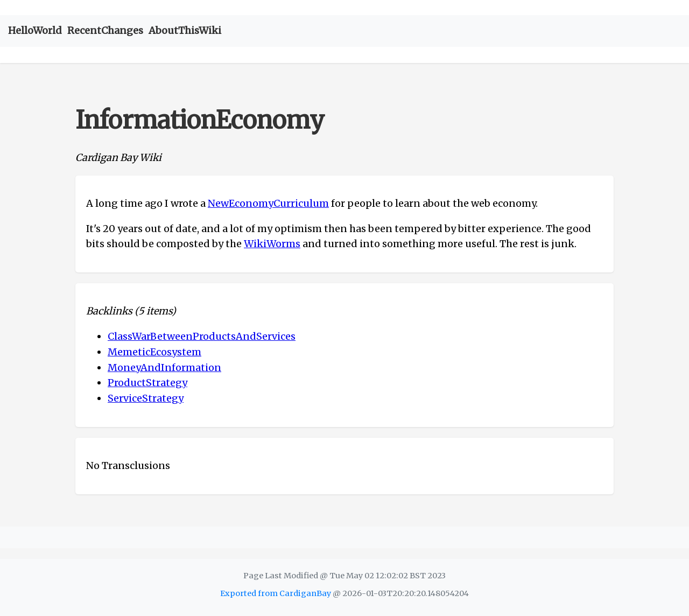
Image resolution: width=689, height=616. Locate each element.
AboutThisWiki (185, 30)
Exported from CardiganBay (276, 593)
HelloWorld (35, 30)
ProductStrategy (147, 383)
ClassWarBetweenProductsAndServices (202, 336)
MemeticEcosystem (154, 352)
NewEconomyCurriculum (268, 203)
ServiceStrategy (146, 398)
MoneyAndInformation (164, 367)
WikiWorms (272, 244)
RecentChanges (105, 30)
